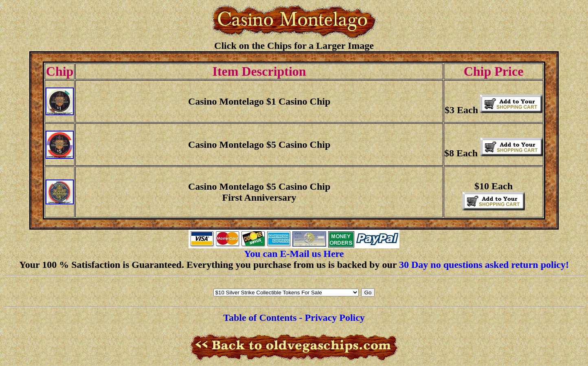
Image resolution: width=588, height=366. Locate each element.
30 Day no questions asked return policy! (484, 265)
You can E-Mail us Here (294, 254)
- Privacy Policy (332, 318)
